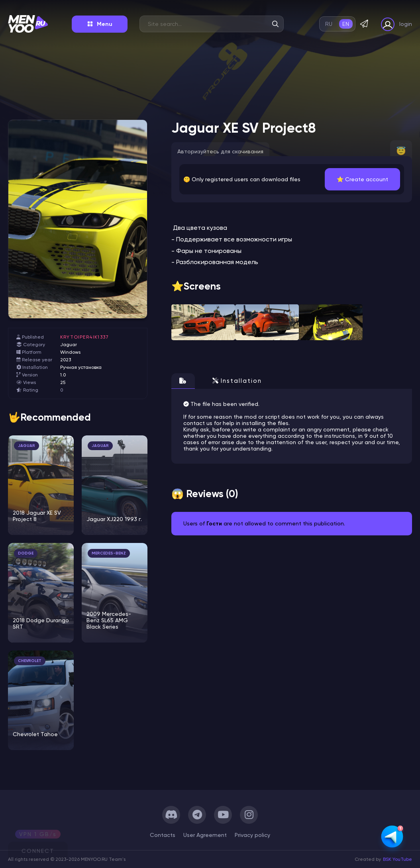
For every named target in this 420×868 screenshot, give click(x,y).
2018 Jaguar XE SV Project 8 (37, 516)
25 (63, 382)
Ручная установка (81, 367)
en (346, 24)
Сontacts (163, 835)
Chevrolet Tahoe (35, 734)
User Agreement (205, 835)
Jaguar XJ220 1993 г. (114, 519)
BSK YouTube (397, 859)
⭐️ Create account (362, 179)
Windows (70, 352)
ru (329, 24)
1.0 (63, 375)
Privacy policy (252, 835)
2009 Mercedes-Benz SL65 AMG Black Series (109, 620)
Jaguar (69, 345)
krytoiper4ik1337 (84, 337)
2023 (66, 360)
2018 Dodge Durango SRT (41, 623)
